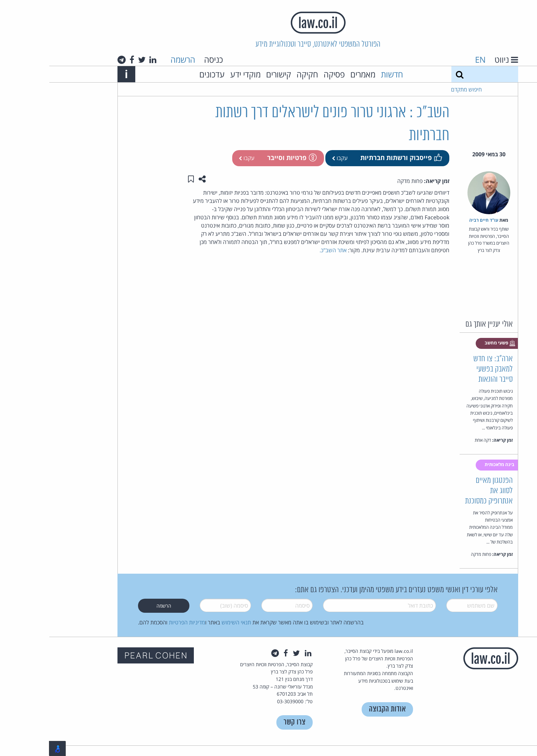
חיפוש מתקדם (417, 89)
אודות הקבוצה (338, 709)
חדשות (343, 74)
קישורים (229, 74)
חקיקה (258, 74)
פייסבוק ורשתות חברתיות (351, 157)
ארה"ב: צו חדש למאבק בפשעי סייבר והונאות (444, 369)
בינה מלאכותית (451, 464)
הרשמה (134, 59)
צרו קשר (245, 722)
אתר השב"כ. (284, 250)
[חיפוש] (410, 74)
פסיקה (285, 74)
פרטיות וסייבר (242, 157)
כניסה (164, 59)
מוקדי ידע (196, 74)
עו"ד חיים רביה (434, 220)
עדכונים (163, 74)
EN (431, 59)
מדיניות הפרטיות (138, 622)
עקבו (290, 158)
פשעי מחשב (451, 343)
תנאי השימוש (187, 622)
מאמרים (314, 74)
